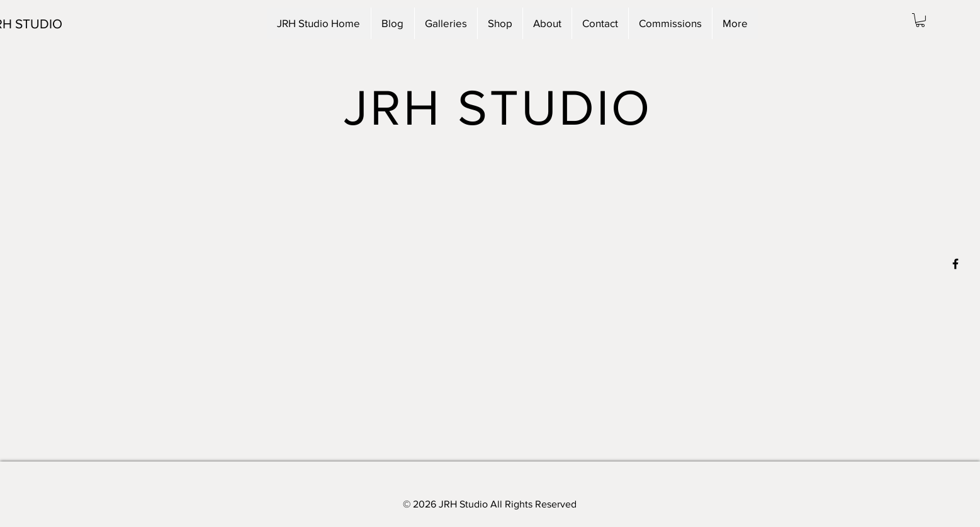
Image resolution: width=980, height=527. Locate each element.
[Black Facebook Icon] (955, 264)
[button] (920, 20)
